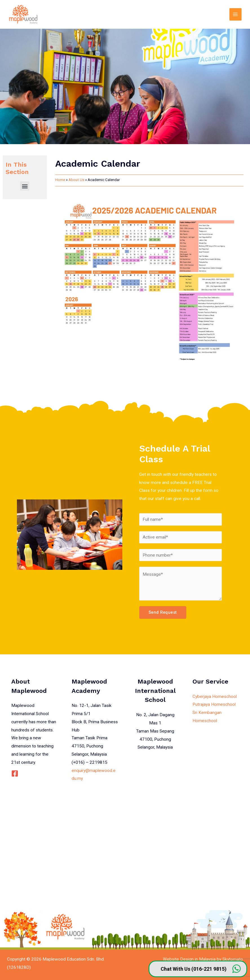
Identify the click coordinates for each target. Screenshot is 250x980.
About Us (76, 180)
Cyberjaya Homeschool (215, 697)
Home (60, 180)
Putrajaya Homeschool (214, 704)
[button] (25, 186)
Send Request (163, 612)
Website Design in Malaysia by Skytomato (203, 959)
